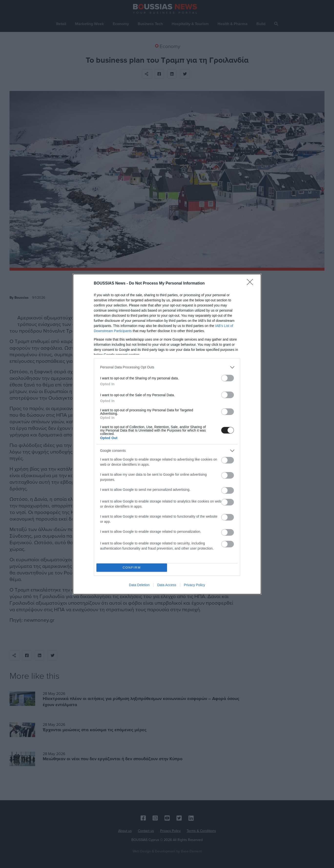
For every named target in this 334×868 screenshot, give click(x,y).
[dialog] (167, 434)
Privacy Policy (194, 585)
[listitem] (167, 367)
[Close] (251, 284)
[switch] (228, 378)
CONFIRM (132, 567)
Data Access (167, 585)
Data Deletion (139, 585)
